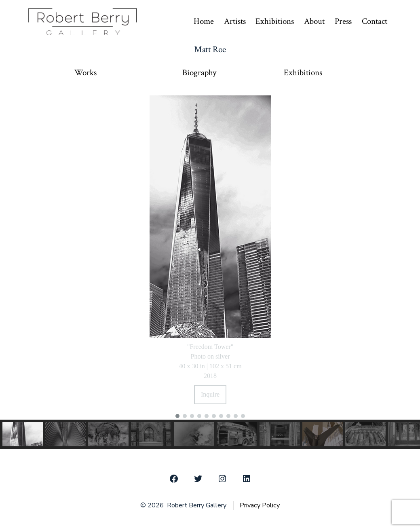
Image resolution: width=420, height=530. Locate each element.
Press (343, 21)
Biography (199, 73)
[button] (177, 416)
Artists (235, 21)
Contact (375, 21)
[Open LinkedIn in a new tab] (247, 479)
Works (85, 73)
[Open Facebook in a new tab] (174, 479)
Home (204, 21)
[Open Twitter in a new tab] (198, 479)
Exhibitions (275, 21)
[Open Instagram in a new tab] (222, 479)
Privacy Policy (260, 505)
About (314, 21)
